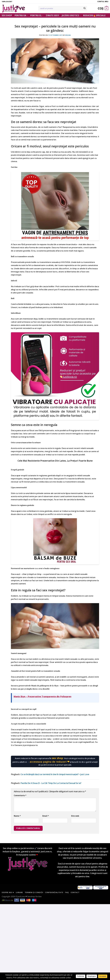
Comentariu (20, 795)
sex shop (57, 758)
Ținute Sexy (52, 15)
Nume (17, 816)
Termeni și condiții (34, 892)
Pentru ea (21, 15)
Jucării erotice (71, 15)
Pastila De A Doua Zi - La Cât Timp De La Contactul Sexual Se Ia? (51, 783)
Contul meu (103, 1)
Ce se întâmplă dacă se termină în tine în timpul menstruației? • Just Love (55, 774)
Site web (75, 816)
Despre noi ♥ (8, 892)
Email (46, 816)
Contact (75, 892)
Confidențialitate (54, 892)
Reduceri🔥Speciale (94, 15)
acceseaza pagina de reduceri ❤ (49, 762)
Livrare (19, 892)
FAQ (67, 892)
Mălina (68, 35)
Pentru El (37, 15)
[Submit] (85, 8)
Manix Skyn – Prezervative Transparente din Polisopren (42, 696)
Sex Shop (7, 15)
